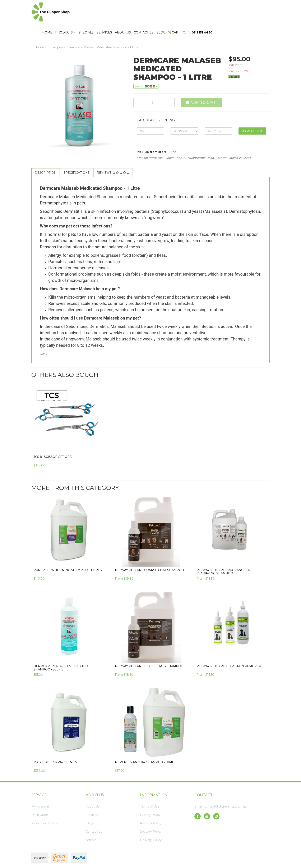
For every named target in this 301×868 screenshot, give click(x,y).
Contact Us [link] (94, 815)
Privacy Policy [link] (150, 798)
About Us (182, 11)
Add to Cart (201, 86)
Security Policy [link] (151, 815)
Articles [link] (91, 823)
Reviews (113, 156)
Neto (246, 854)
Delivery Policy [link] (151, 823)
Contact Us (203, 11)
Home (106, 11)
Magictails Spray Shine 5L (56, 745)
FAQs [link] (90, 806)
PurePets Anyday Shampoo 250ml (144, 745)
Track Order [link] (40, 798)
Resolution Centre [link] (45, 806)
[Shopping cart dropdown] (234, 11)
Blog (220, 11)
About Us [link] (92, 790)
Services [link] (92, 798)
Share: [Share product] (146, 70)
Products (124, 11)
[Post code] (219, 114)
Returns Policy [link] (151, 806)
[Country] (184, 114)
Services (164, 11)
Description (46, 156)
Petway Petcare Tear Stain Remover (229, 649)
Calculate (252, 114)
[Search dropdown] (244, 11)
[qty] (151, 114)
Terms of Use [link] (150, 790)
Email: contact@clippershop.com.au (221, 790)
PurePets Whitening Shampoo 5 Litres (68, 553)
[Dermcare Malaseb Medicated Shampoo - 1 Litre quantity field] (154, 86)
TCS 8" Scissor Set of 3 (53, 440)
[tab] (46, 156)
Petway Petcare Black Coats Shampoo (149, 649)
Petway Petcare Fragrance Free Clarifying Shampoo (226, 555)
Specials (145, 11)
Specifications (77, 156)
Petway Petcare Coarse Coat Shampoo (149, 553)
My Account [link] (40, 790)
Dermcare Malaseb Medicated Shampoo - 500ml (61, 651)
